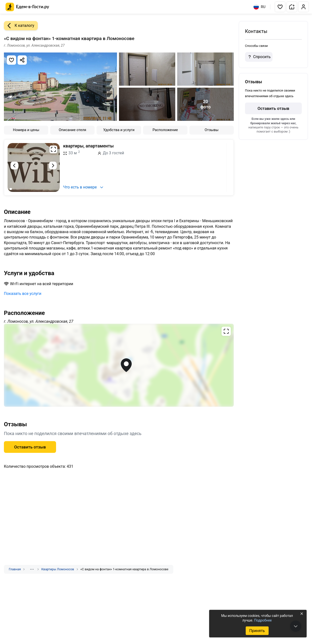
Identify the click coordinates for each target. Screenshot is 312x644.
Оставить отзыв (30, 447)
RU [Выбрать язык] (259, 7)
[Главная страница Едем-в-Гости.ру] (27, 7)
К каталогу (19, 26)
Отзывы (211, 130)
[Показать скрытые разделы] (32, 569)
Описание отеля (73, 130)
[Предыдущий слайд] (14, 166)
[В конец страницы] (296, 626)
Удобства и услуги (119, 130)
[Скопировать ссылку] (22, 60)
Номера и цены (26, 130)
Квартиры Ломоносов (58, 569)
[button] (280, 7)
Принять (257, 631)
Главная (15, 569)
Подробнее (263, 620)
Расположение (165, 130)
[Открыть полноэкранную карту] (119, 365)
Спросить (259, 57)
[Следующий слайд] (53, 166)
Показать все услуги (23, 294)
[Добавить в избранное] (11, 60)
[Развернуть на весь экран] (53, 149)
